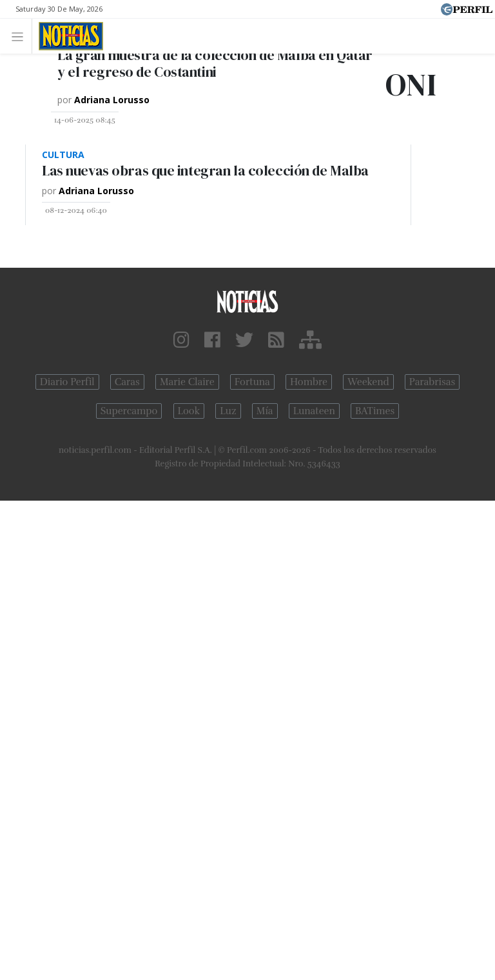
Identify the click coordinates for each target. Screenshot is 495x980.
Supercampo (129, 411)
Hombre (309, 382)
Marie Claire (187, 382)
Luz (228, 411)
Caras (127, 382)
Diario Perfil (67, 382)
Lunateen (314, 411)
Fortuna (252, 382)
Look (189, 411)
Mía (265, 411)
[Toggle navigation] (21, 36)
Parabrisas (432, 382)
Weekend (368, 382)
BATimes (375, 411)
